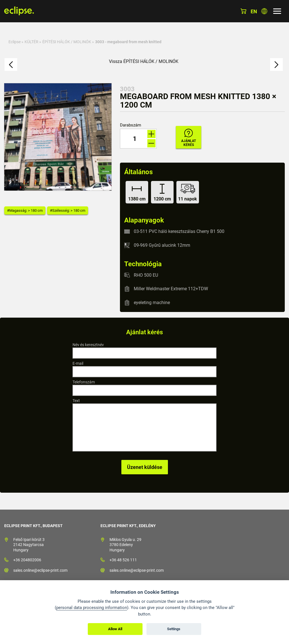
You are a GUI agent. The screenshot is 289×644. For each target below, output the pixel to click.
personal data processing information (92, 608)
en (254, 11)
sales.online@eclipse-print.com (40, 570)
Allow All (115, 629)
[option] (58, 137)
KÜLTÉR (31, 42)
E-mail (78, 363)
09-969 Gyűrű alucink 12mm (162, 245)
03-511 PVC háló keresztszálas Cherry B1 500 (179, 231)
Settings (174, 629)
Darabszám (131, 125)
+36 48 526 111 (123, 560)
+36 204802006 (27, 560)
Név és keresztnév (88, 345)
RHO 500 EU (146, 275)
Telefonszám (84, 382)
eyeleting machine (152, 303)
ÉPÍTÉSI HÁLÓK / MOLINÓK (67, 42)
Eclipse (15, 42)
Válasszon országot (264, 11)
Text (76, 401)
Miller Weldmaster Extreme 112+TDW (171, 289)
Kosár (243, 11)
